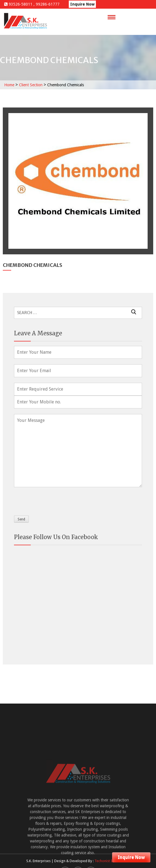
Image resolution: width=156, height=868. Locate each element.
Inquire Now (82, 4)
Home (9, 85)
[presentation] (56, 500)
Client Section (31, 85)
